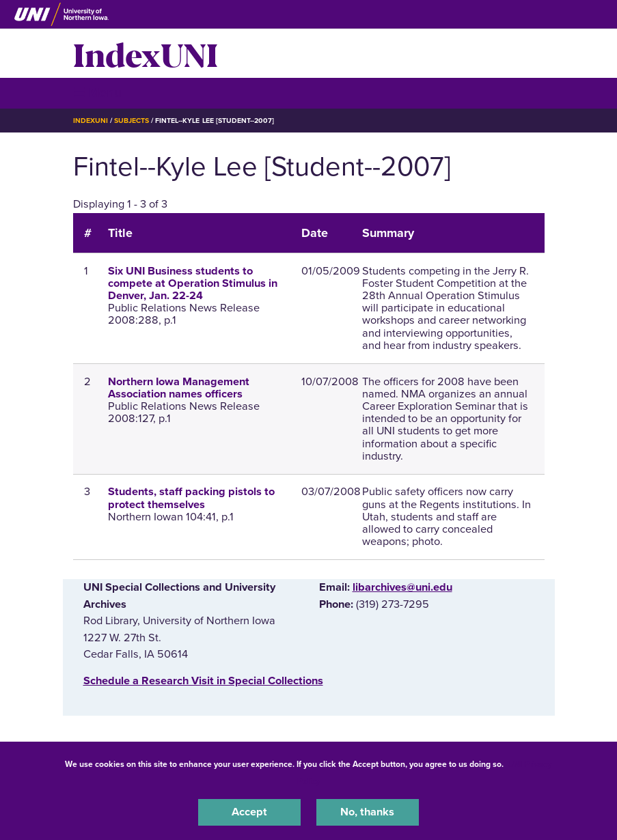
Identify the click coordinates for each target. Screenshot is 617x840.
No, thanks (367, 812)
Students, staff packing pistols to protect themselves (191, 498)
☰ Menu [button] (97, 93)
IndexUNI (146, 53)
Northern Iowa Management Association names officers (179, 388)
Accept (249, 812)
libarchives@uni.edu (402, 587)
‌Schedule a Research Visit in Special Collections (203, 681)
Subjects (132, 121)
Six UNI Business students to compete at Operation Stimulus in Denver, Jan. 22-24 (193, 283)
